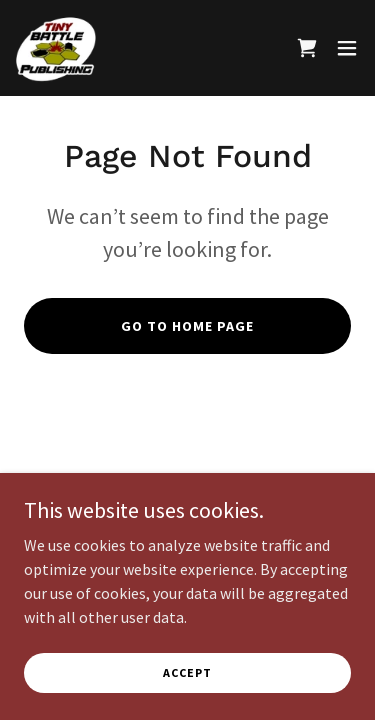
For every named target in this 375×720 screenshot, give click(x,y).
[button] (347, 48)
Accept (187, 672)
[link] (56, 48)
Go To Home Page (187, 326)
